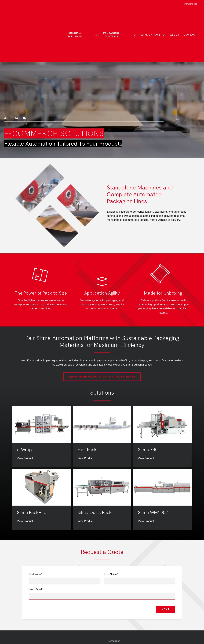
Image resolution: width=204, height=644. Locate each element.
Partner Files (191, 4)
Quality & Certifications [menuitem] (121, 608)
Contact (190, 16)
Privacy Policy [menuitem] (116, 619)
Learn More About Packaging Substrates (102, 338)
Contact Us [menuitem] (114, 624)
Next (166, 571)
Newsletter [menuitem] (114, 603)
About (175, 16)
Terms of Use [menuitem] (115, 613)
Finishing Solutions (75, 16)
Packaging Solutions (111, 16)
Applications (151, 16)
